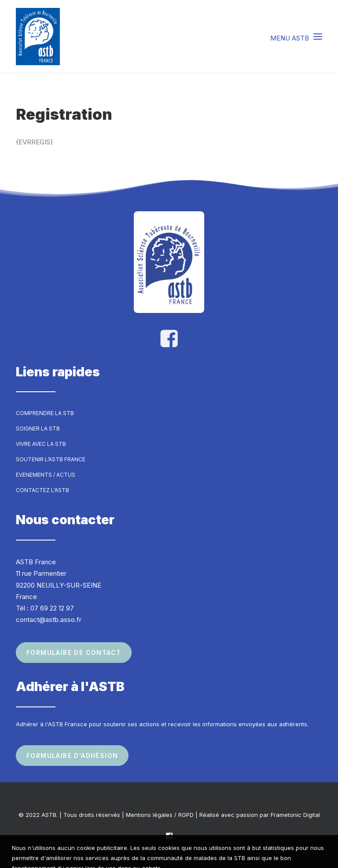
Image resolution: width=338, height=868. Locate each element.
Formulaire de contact (74, 653)
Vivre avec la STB (41, 444)
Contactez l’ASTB (42, 490)
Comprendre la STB (45, 413)
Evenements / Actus (46, 475)
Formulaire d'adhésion (72, 756)
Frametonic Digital (295, 815)
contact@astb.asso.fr (49, 620)
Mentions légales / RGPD (160, 815)
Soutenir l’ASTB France (51, 459)
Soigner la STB (38, 428)
